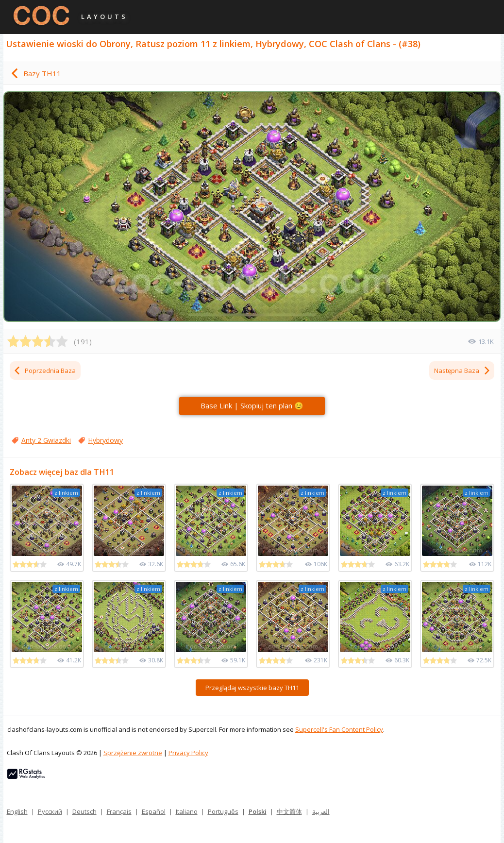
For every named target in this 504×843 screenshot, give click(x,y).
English (17, 811)
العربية (321, 811)
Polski (258, 811)
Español (154, 811)
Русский (50, 811)
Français (119, 811)
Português (223, 811)
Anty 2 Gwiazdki (46, 440)
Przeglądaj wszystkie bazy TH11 (252, 688)
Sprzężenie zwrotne (133, 753)
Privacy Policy (188, 753)
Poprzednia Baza (44, 371)
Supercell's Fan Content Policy (339, 729)
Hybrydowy (105, 440)
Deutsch (84, 811)
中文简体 (289, 811)
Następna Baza (462, 371)
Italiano (187, 811)
